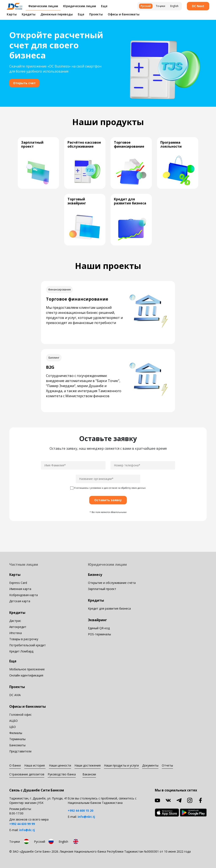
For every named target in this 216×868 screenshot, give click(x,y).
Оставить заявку (108, 500)
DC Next (198, 6)
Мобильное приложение (27, 669)
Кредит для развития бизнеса (109, 608)
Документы (150, 765)
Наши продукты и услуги (121, 765)
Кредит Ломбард (21, 651)
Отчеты (167, 765)
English (174, 6)
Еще (81, 14)
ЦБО (13, 727)
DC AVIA (15, 695)
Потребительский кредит (28, 645)
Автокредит (18, 627)
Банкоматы (17, 745)
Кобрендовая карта (24, 595)
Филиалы (16, 733)
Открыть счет (24, 83)
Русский (146, 6)
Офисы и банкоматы (124, 14)
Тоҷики (161, 6)
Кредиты (29, 14)
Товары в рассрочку (24, 639)
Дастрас (15, 621)
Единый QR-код (99, 628)
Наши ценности (60, 765)
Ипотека (16, 633)
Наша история (35, 765)
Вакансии (89, 774)
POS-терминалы (99, 634)
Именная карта (20, 589)
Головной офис (20, 715)
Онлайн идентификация (26, 675)
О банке (15, 765)
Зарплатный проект (102, 589)
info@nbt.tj (86, 817)
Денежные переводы (57, 14)
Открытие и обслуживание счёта (112, 583)
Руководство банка (62, 774)
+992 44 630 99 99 (22, 824)
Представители (20, 751)
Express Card (18, 583)
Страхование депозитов (27, 774)
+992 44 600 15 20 (80, 811)
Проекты (96, 14)
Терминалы (17, 739)
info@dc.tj (27, 830)
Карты (12, 14)
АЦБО (13, 721)
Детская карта (20, 601)
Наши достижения (88, 765)
